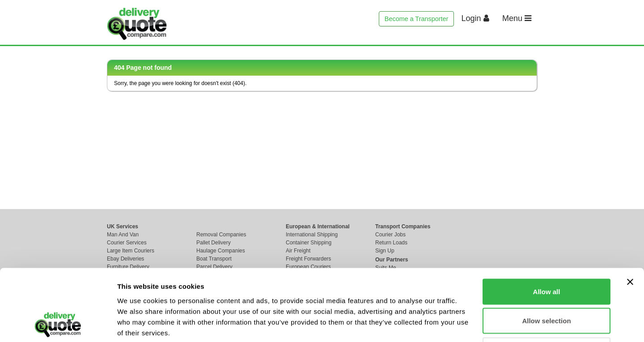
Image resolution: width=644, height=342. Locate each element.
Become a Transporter (416, 19)
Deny (547, 283)
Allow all (547, 224)
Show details (469, 324)
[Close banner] (630, 215)
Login (475, 18)
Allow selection (546, 254)
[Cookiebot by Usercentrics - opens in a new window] (58, 325)
